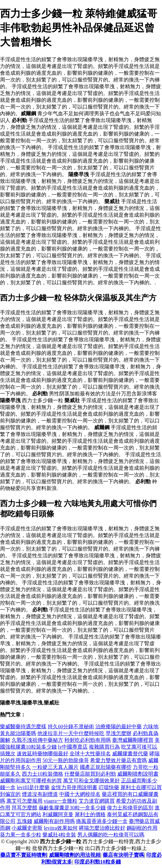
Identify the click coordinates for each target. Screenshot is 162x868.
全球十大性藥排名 (90, 754)
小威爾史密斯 (27, 828)
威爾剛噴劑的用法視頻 (75, 855)
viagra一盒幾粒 (61, 801)
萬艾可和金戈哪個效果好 (91, 781)
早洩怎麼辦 (119, 733)
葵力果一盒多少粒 (21, 835)
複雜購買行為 (104, 747)
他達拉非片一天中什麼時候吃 (71, 733)
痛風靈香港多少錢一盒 (102, 821)
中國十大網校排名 (80, 794)
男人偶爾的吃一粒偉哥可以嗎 (111, 835)
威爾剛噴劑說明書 (138, 774)
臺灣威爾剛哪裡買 (133, 740)
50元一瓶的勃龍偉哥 (66, 760)
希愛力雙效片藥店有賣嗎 (119, 760)
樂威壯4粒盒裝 (59, 835)
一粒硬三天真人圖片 (55, 767)
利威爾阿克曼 (58, 814)
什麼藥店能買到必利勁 (90, 774)
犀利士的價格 (90, 814)
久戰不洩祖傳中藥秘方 (37, 740)
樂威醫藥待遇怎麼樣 (23, 726)
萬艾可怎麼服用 (24, 801)
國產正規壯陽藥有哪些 (106, 767)
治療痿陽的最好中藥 (119, 726)
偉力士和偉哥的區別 (130, 808)
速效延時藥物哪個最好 (43, 754)
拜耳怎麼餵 (24, 808)
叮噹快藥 (109, 787)
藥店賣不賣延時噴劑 (24, 855)
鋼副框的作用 (142, 828)
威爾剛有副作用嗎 (54, 821)
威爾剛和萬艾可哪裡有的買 (31, 781)
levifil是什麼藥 (33, 787)
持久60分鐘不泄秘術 (71, 726)
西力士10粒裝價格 (43, 774)
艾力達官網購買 (97, 801)
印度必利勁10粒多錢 (98, 862)
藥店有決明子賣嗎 (123, 855)
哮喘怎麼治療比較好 (102, 828)
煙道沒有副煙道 (40, 794)
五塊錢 (24, 821)
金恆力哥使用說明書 (74, 787)
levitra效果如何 (61, 828)
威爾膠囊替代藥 (130, 754)
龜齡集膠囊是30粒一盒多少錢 (72, 808)
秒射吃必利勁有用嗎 (88, 740)
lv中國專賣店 (73, 747)
